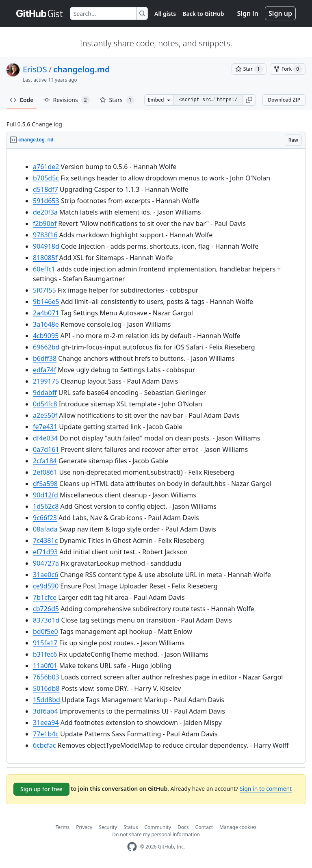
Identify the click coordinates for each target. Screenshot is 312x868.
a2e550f (45, 415)
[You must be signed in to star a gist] (249, 69)
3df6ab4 (45, 711)
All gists (165, 14)
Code (22, 100)
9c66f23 (45, 518)
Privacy (84, 827)
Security (108, 827)
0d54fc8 (45, 404)
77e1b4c (46, 734)
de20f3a (45, 212)
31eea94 (46, 723)
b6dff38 (45, 358)
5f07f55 (44, 290)
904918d (46, 246)
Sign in (248, 13)
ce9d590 (46, 586)
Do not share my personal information (156, 834)
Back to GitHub (203, 14)
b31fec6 (45, 654)
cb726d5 (46, 609)
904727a (46, 563)
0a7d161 (46, 449)
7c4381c (45, 540)
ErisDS (35, 69)
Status (131, 827)
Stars (117, 100)
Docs (183, 827)
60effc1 (44, 269)
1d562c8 (46, 506)
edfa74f (44, 370)
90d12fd (45, 495)
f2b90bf (45, 224)
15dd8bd (47, 700)
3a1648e (46, 324)
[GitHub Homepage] (132, 847)
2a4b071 (46, 313)
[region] (156, 456)
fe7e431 (45, 427)
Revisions (67, 100)
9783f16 (45, 235)
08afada (45, 529)
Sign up (280, 13)
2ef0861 (45, 472)
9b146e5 (46, 302)
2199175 (46, 381)
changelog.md (81, 69)
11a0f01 (45, 666)
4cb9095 (46, 336)
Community (158, 827)
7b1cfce (45, 597)
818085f (45, 258)
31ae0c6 (45, 575)
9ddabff (45, 393)
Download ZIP (284, 100)
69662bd (46, 347)
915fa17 (45, 643)
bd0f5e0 (45, 631)
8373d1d (46, 620)
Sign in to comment (266, 789)
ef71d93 (45, 552)
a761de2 (46, 167)
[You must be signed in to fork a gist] (288, 69)
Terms (63, 827)
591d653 (46, 201)
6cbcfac (44, 745)
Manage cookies (238, 827)
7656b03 (46, 677)
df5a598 (45, 484)
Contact (204, 827)
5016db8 (46, 688)
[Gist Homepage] (40, 13)
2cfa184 (45, 461)
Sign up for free (41, 789)
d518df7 (45, 189)
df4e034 (45, 438)
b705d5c (46, 178)
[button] (249, 100)
